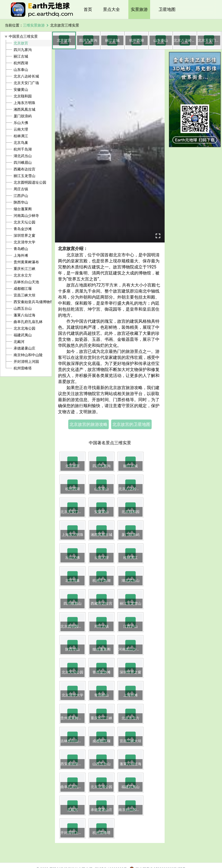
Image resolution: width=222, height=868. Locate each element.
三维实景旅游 (34, 25)
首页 (88, 9)
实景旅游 (139, 9)
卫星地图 (167, 9)
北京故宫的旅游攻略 (88, 424)
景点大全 (111, 9)
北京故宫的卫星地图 (131, 424)
